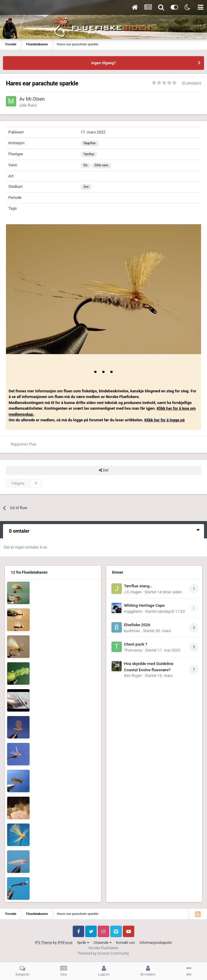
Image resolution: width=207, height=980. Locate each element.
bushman (132, 631)
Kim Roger (133, 676)
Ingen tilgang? (104, 63)
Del (104, 470)
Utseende (103, 943)
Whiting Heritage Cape (145, 605)
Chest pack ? (136, 644)
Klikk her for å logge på (164, 420)
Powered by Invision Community (104, 953)
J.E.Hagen (133, 592)
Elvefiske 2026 (137, 625)
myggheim (133, 611)
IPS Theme (44, 943)
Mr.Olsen (35, 99)
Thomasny (133, 650)
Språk (83, 943)
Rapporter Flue (23, 444)
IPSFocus (65, 943)
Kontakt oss (126, 943)
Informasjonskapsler (156, 943)
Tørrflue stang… (138, 586)
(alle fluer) (28, 105)
